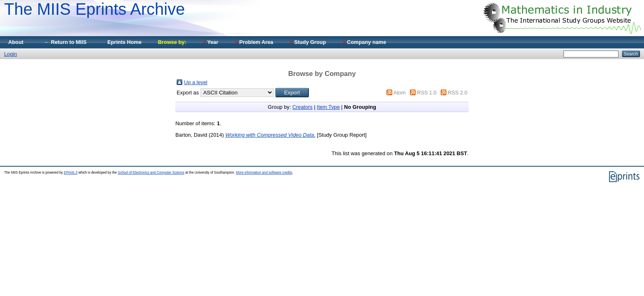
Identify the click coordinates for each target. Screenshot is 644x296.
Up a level (196, 82)
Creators (302, 107)
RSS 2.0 (458, 93)
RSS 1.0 (427, 93)
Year (211, 42)
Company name (364, 42)
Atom (400, 93)
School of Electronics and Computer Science (151, 173)
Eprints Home (124, 42)
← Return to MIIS (65, 42)
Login (10, 54)
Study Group (308, 42)
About (16, 42)
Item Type (328, 107)
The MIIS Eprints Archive (94, 9)
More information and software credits (264, 173)
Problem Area (254, 42)
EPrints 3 (70, 173)
